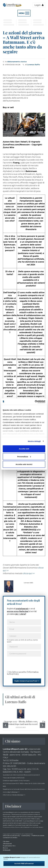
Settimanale (7, 850)
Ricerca (5, 848)
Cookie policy (26, 835)
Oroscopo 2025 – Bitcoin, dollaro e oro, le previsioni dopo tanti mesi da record (21, 723)
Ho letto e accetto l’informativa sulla (23, 673)
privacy (15, 674)
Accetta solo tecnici (24, 464)
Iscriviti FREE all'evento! (24, 864)
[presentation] (25, 663)
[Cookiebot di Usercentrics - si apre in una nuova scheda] (35, 402)
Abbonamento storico (17, 62)
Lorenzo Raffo (34, 65)
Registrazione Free (9, 846)
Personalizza (24, 456)
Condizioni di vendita (10, 838)
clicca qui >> (29, 573)
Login (39, 5)
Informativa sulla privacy (11, 835)
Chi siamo (6, 841)
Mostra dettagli (34, 441)
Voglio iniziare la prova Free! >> (27, 681)
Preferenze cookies (38, 835)
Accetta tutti (24, 449)
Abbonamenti (7, 844)
